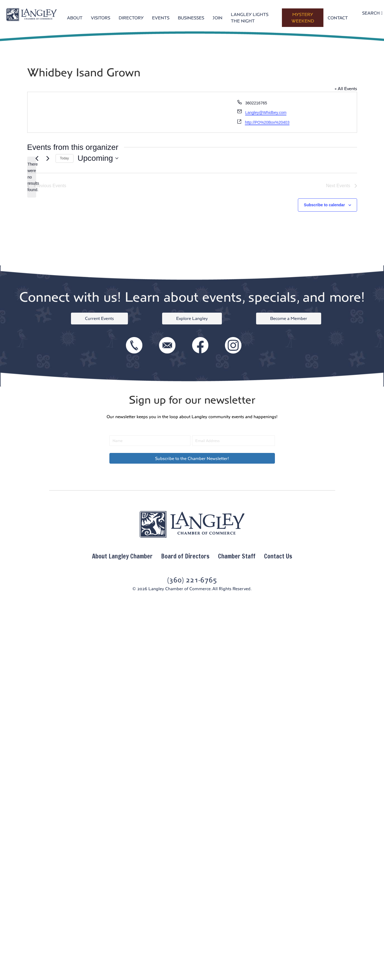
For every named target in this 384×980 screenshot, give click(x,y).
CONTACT (338, 18)
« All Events (346, 89)
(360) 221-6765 (192, 580)
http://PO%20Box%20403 (267, 122)
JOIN (218, 18)
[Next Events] (48, 158)
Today (65, 158)
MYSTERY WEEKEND (303, 18)
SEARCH (372, 13)
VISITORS (101, 18)
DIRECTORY (131, 18)
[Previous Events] (37, 158)
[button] (192, 458)
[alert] (32, 177)
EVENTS (161, 18)
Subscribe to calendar (324, 205)
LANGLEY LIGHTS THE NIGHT (250, 18)
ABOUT (75, 18)
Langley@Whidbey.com (266, 113)
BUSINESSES (191, 18)
